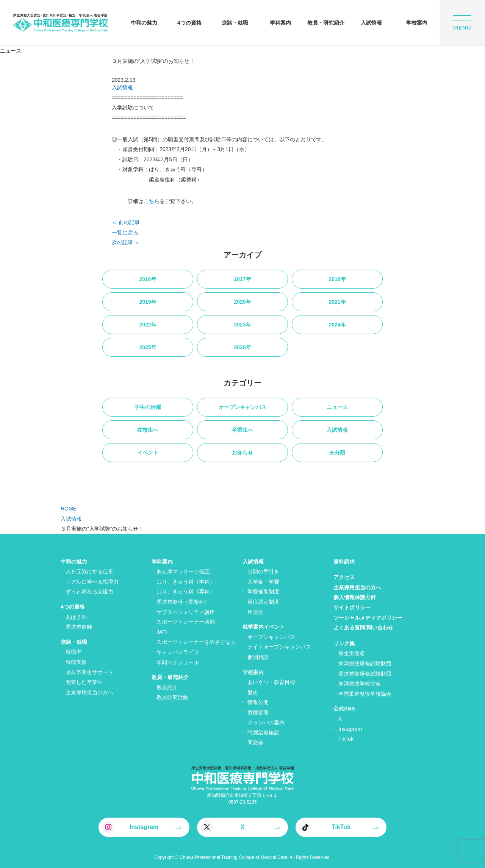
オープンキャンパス (242, 407)
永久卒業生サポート (89, 672)
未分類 (337, 453)
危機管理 (258, 712)
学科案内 (162, 562)
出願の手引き (263, 571)
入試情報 (122, 87)
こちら (152, 201)
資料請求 (344, 562)
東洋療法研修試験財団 (365, 663)
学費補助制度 (263, 592)
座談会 (255, 612)
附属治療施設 (263, 732)
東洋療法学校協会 (360, 684)
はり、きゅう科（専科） (186, 592)
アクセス (344, 577)
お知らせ (242, 453)
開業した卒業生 (84, 682)
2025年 (148, 347)
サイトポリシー (352, 607)
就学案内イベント (264, 627)
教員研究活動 (172, 697)
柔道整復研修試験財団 (365, 674)
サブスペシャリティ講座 (186, 612)
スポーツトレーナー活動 (186, 622)
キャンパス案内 (266, 723)
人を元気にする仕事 (89, 571)
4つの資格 (73, 607)
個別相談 (258, 657)
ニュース (337, 407)
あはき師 (76, 617)
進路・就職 (74, 642)
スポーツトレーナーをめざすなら (196, 642)
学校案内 (253, 672)
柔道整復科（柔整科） (183, 602)
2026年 (242, 347)
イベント (148, 453)
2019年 (148, 302)
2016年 (148, 279)
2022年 (148, 325)
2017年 (242, 279)
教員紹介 (167, 687)
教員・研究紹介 (170, 677)
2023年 (242, 325)
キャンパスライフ (178, 652)
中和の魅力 (74, 562)
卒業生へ (242, 430)
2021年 (337, 302)
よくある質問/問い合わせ (363, 628)
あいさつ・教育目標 (271, 682)
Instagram (350, 729)
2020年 (242, 302)
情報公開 (258, 702)
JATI (162, 632)
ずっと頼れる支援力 (89, 592)
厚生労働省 (352, 653)
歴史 (253, 692)
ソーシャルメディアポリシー (368, 618)
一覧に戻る (125, 233)
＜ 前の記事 (126, 222)
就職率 (74, 652)
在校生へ (148, 430)
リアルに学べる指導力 (92, 582)
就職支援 (76, 662)
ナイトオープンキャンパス (279, 647)
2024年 (337, 325)
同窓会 (255, 743)
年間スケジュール (178, 662)
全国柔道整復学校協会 (365, 694)
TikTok (346, 739)
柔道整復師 (79, 627)
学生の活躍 (148, 407)
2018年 (337, 279)
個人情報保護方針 (355, 597)
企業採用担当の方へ (89, 692)
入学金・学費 (263, 582)
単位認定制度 (263, 602)
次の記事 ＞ (126, 242)
